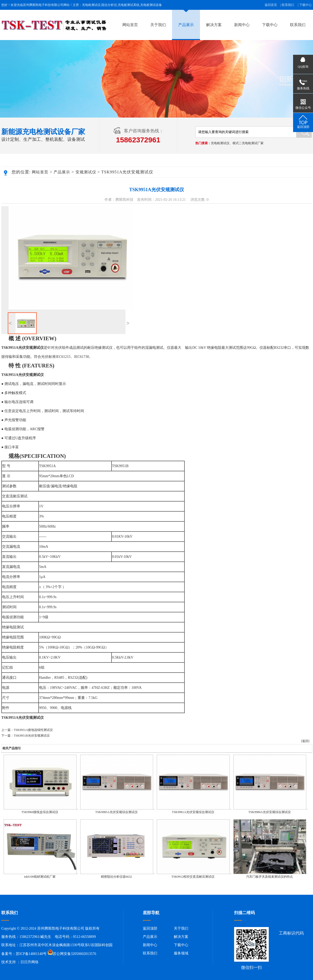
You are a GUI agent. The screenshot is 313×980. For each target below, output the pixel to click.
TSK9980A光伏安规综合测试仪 (269, 812)
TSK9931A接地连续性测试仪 (33, 730)
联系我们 (288, 5)
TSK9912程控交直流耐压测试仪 (193, 877)
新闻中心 (242, 25)
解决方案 (214, 25)
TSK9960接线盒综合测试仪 (40, 812)
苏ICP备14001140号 (31, 954)
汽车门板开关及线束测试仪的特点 (270, 877)
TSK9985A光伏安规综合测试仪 (116, 812)
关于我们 (158, 25)
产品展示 (186, 25)
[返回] (305, 741)
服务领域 (181, 953)
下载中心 (305, 5)
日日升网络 (29, 962)
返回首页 (271, 5)
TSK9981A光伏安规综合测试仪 (193, 812)
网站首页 (130, 25)
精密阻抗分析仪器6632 (116, 877)
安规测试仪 (86, 172)
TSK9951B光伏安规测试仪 (32, 736)
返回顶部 (150, 928)
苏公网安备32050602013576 (74, 954)
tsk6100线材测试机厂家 (40, 877)
